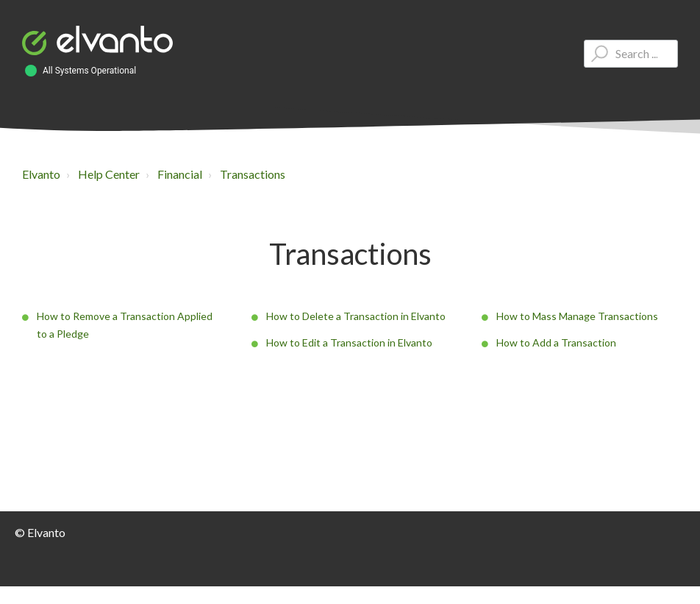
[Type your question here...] (631, 54)
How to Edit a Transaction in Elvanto (349, 342)
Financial (180, 174)
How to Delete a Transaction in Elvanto (356, 316)
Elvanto (41, 174)
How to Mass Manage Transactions (577, 316)
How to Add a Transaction (556, 342)
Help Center (109, 174)
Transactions (253, 174)
